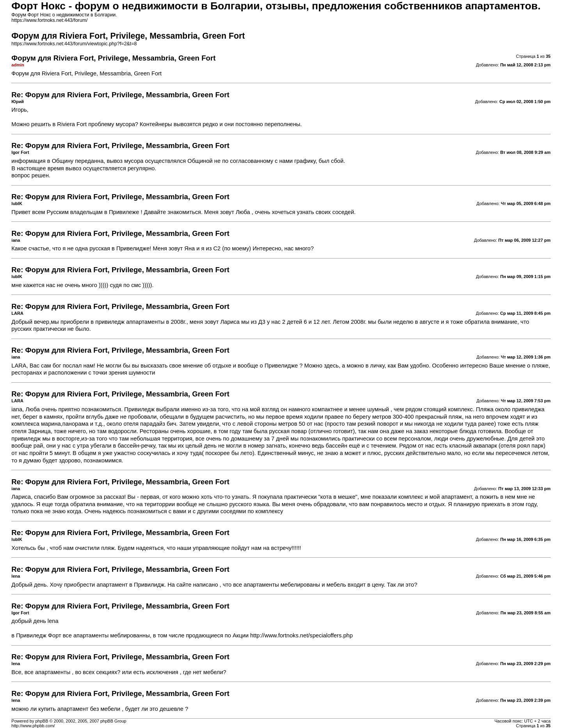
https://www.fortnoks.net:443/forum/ (49, 20)
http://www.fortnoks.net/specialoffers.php (301, 635)
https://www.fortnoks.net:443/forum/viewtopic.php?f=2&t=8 (74, 44)
